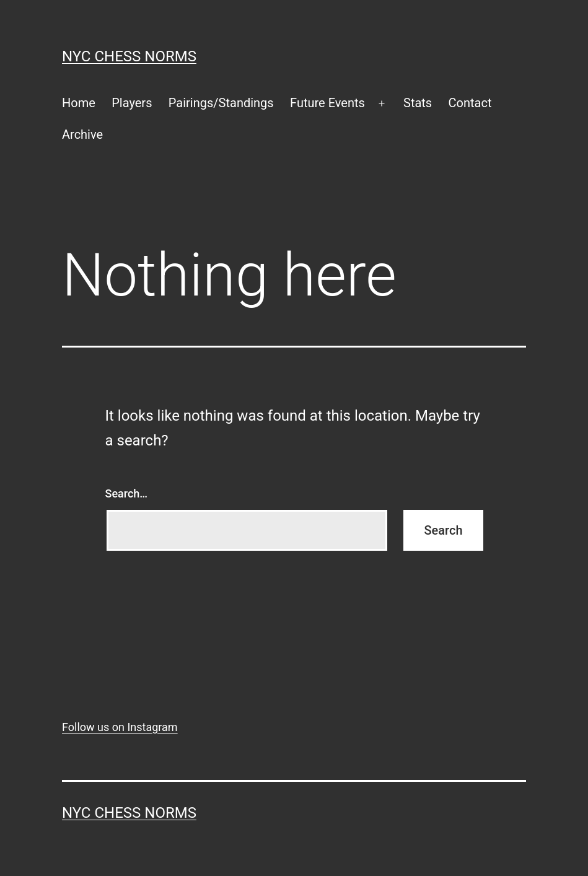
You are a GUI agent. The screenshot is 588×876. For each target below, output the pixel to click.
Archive (82, 134)
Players (132, 103)
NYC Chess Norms (129, 56)
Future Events (327, 103)
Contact (470, 103)
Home (79, 103)
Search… (127, 493)
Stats (418, 103)
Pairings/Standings (221, 103)
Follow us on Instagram (120, 727)
